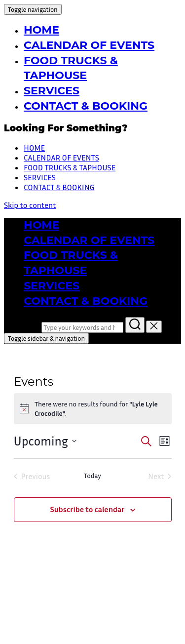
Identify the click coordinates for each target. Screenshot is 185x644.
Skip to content (30, 205)
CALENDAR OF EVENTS (89, 45)
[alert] (93, 409)
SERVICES (52, 91)
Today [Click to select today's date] (92, 475)
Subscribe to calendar (87, 509)
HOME (41, 30)
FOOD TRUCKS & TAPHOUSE (70, 167)
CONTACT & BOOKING (86, 106)
